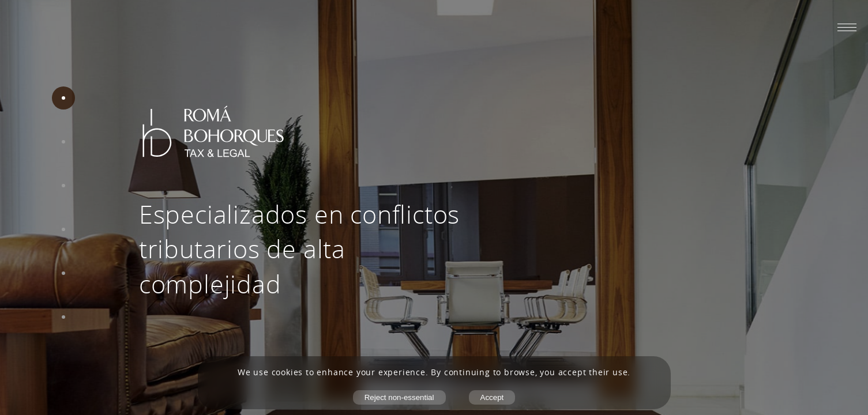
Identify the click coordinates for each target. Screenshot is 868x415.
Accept (492, 397)
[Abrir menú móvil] (847, 27)
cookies (288, 372)
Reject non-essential (399, 397)
